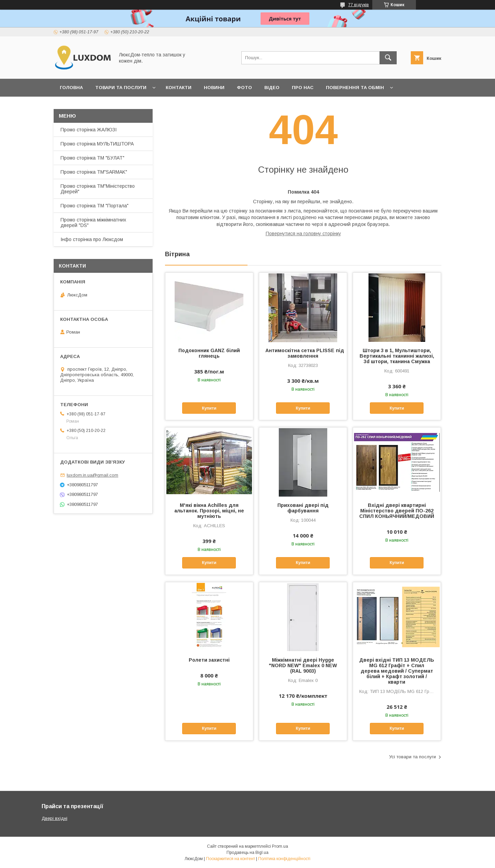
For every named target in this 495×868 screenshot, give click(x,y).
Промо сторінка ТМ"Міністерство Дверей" (98, 189)
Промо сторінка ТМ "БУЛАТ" (92, 158)
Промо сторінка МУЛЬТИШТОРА (97, 144)
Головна (71, 88)
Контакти (179, 88)
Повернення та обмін (355, 88)
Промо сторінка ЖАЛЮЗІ (89, 130)
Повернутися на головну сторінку (303, 234)
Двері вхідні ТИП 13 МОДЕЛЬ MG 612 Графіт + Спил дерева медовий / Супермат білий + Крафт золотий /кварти (397, 671)
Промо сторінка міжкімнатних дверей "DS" (93, 223)
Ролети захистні (209, 660)
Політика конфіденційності (284, 859)
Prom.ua (280, 846)
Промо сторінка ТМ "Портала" (95, 206)
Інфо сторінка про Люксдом (92, 239)
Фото (244, 88)
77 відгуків (359, 5)
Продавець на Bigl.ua (247, 853)
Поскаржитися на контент (230, 859)
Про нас (303, 88)
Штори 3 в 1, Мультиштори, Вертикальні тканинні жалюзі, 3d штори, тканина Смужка (397, 356)
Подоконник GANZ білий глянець (209, 353)
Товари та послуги (121, 88)
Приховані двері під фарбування (303, 508)
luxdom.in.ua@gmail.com (92, 475)
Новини (214, 88)
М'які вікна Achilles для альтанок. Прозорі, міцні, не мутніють (209, 511)
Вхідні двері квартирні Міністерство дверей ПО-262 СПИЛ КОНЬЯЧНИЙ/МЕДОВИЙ (397, 511)
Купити (209, 408)
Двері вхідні (54, 818)
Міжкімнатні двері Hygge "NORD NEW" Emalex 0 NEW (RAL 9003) (303, 665)
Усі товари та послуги (412, 757)
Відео (272, 88)
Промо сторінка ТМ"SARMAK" (94, 172)
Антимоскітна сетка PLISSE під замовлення (303, 353)
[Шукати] (388, 58)
